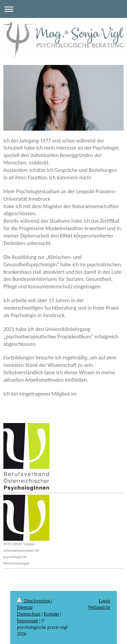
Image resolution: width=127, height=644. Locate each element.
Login (104, 601)
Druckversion (34, 601)
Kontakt (51, 614)
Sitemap (25, 607)
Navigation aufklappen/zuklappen (63, 9)
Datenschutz (29, 614)
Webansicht (99, 607)
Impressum (27, 621)
